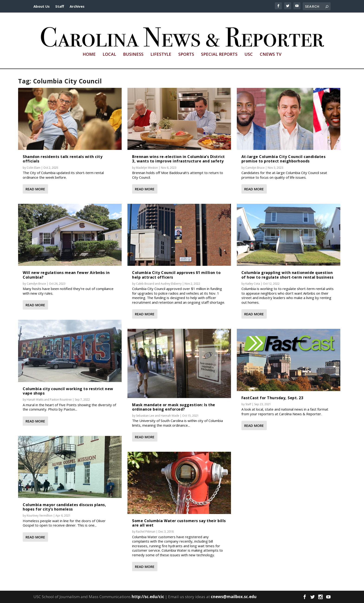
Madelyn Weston (147, 167)
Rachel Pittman (146, 532)
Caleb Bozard (145, 284)
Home (89, 55)
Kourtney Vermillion (40, 516)
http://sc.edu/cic (148, 597)
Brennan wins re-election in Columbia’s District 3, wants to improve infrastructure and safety (179, 159)
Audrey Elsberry (171, 284)
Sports (186, 55)
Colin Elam (34, 167)
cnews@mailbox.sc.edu (234, 597)
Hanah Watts (35, 400)
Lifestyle (161, 55)
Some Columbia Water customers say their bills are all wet (179, 523)
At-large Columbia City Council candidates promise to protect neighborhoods (284, 159)
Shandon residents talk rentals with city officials (63, 159)
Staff (60, 6)
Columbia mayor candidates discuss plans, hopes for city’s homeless (64, 507)
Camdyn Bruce (36, 284)
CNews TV (271, 55)
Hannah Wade (170, 416)
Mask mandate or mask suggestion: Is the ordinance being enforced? (174, 407)
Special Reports (219, 55)
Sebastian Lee (145, 416)
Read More (35, 189)
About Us (42, 6)
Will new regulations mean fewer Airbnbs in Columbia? (66, 275)
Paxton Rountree (61, 400)
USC (249, 55)
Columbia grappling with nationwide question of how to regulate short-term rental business (288, 275)
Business (133, 55)
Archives (77, 6)
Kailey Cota (253, 284)
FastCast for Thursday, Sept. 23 (272, 398)
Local (109, 55)
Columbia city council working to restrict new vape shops (68, 391)
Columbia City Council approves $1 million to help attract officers (176, 275)
